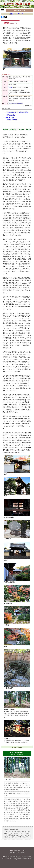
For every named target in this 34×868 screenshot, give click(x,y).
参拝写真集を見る (10, 115)
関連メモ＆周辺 (18, 119)
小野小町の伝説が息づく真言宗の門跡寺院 (17, 112)
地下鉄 (11, 87)
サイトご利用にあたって (17, 851)
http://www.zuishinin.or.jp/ (16, 103)
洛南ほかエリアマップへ (17, 14)
